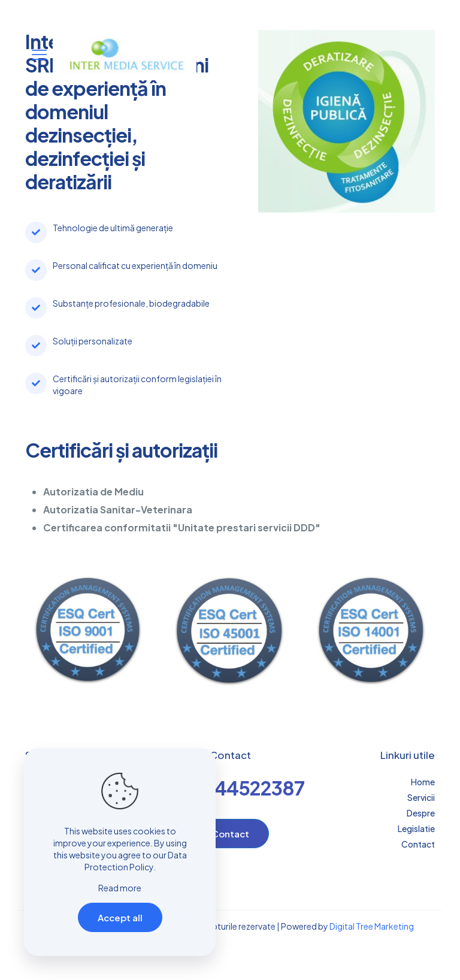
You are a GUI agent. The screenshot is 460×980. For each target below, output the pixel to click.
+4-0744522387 (230, 788)
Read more (120, 888)
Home (423, 782)
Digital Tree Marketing (372, 926)
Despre (421, 813)
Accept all (120, 917)
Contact (418, 844)
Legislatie (416, 828)
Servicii (421, 797)
